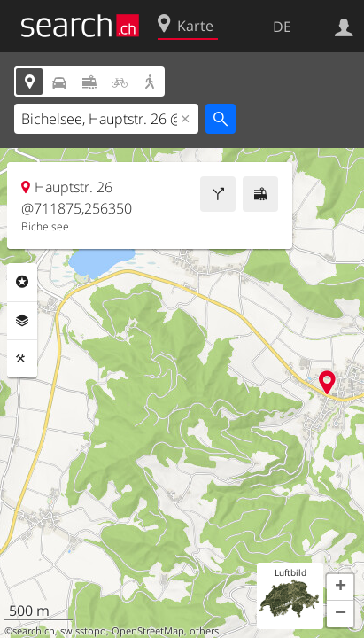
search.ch (34, 631)
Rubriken (22, 282)
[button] (340, 587)
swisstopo (83, 631)
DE (282, 27)
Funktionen (22, 359)
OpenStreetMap (148, 631)
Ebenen (22, 321)
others (204, 631)
